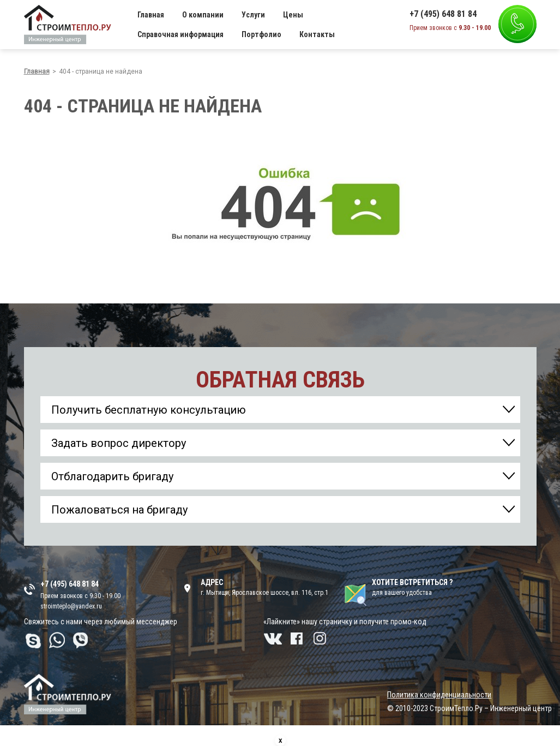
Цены (293, 15)
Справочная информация (180, 34)
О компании (203, 15)
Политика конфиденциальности (439, 695)
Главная (151, 15)
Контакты (317, 34)
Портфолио (261, 34)
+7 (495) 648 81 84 (443, 14)
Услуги (253, 15)
